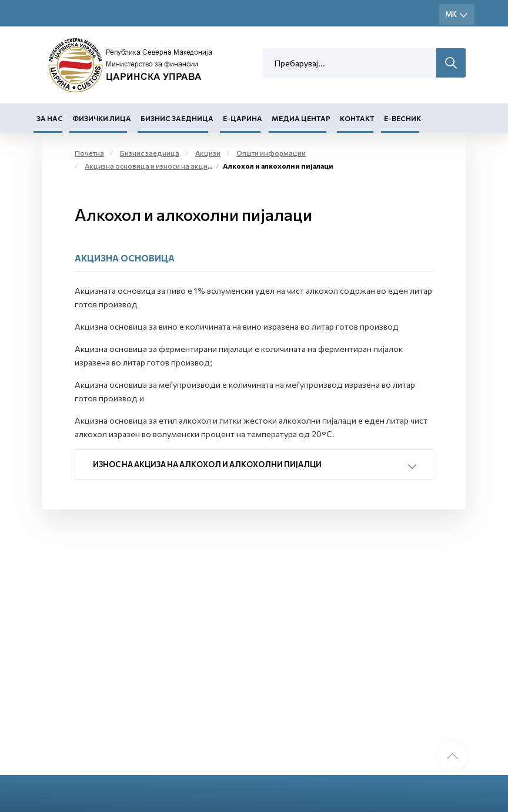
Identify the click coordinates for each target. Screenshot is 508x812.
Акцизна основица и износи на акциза (150, 166)
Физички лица (102, 118)
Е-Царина (243, 118)
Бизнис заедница (177, 118)
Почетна (89, 153)
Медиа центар (301, 118)
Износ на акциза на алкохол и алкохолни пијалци (207, 464)
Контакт (357, 118)
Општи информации (271, 153)
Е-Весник (402, 118)
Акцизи (208, 153)
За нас (50, 118)
